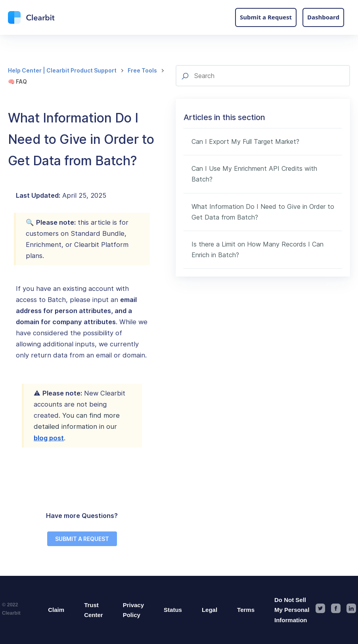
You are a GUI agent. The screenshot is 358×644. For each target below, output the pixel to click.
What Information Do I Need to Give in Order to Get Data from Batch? (263, 212)
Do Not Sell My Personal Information (292, 610)
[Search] (263, 76)
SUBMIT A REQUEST (82, 539)
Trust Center (94, 610)
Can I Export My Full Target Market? (245, 141)
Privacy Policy (133, 610)
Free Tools (142, 70)
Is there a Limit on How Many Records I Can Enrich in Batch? (257, 249)
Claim (56, 610)
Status (173, 610)
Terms (246, 610)
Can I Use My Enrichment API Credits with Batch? (254, 174)
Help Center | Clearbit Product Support (62, 70)
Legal (210, 610)
